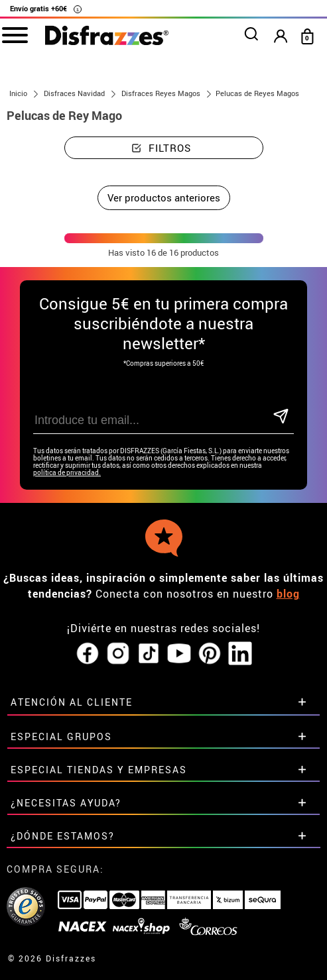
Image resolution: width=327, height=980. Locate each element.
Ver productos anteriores (164, 197)
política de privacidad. (67, 473)
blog (288, 594)
